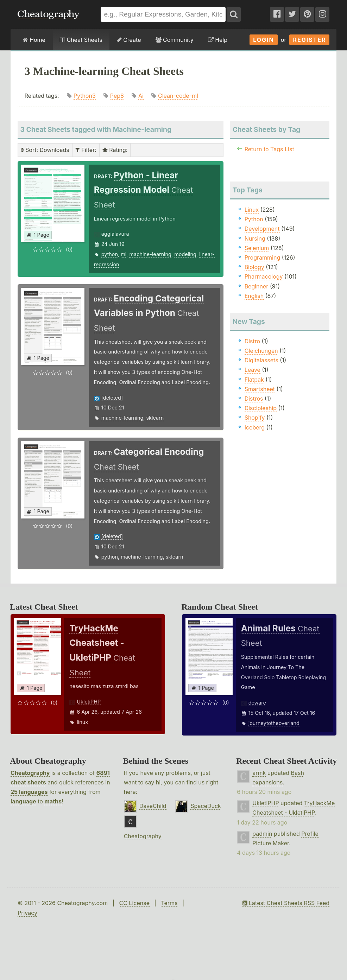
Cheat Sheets (81, 40)
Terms (169, 903)
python (110, 254)
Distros (254, 399)
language (23, 801)
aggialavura (115, 234)
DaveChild (153, 806)
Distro (252, 341)
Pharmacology (264, 276)
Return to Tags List (269, 149)
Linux (252, 210)
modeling (185, 254)
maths (53, 801)
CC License (134, 903)
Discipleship (261, 408)
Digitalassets (261, 360)
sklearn (155, 418)
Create (129, 40)
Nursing (255, 238)
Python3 (85, 96)
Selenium (257, 248)
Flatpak (254, 380)
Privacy (27, 913)
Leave (253, 370)
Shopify (255, 418)
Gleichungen (261, 351)
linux (82, 722)
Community (175, 40)
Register (309, 40)
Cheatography (30, 773)
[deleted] (112, 398)
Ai (141, 96)
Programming (263, 257)
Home (34, 40)
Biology (254, 267)
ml (124, 254)
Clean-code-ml (178, 96)
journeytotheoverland (274, 723)
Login (264, 40)
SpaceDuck (206, 806)
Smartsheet (260, 389)
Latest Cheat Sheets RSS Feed (286, 903)
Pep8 (117, 96)
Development (262, 229)
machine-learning (150, 254)
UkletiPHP (89, 702)
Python (254, 219)
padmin (262, 834)
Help (218, 40)
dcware (257, 703)
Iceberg (255, 427)
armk (259, 773)
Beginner (257, 286)
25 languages (29, 792)
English (254, 296)
